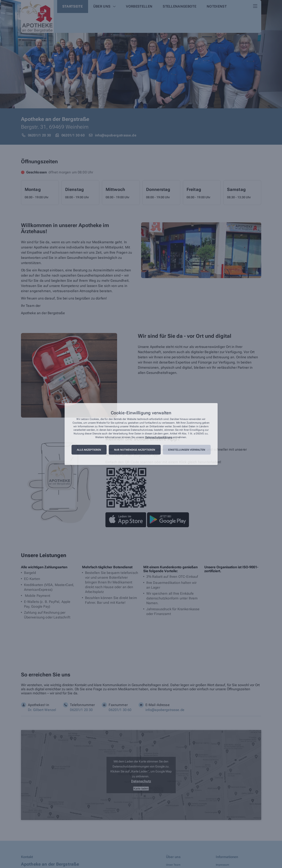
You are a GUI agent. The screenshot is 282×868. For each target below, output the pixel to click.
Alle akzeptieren (89, 450)
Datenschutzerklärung (159, 437)
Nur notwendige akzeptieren (135, 450)
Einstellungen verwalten (187, 450)
